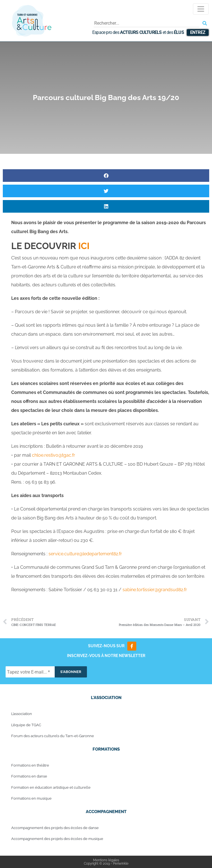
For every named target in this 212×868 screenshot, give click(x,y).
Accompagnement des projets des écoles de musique (57, 839)
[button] (106, 176)
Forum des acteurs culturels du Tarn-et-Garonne (53, 736)
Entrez (198, 32)
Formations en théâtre (30, 765)
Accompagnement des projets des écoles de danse (55, 828)
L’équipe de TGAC (26, 725)
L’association (22, 714)
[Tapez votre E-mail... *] (30, 672)
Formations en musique (31, 798)
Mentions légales (106, 860)
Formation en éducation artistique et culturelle (51, 787)
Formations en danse (29, 776)
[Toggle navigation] (201, 9)
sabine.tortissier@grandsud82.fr (155, 590)
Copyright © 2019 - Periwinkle (106, 864)
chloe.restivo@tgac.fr (54, 455)
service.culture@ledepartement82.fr (85, 554)
